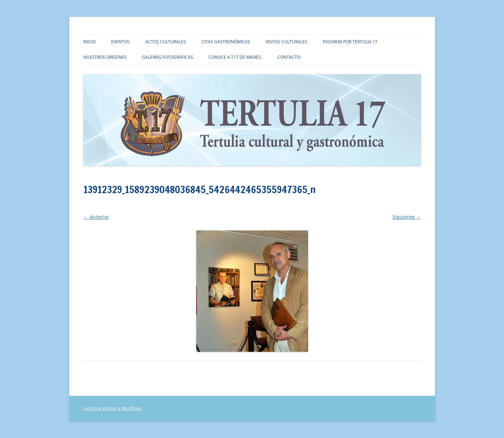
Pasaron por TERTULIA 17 (350, 42)
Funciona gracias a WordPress (113, 408)
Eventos (120, 42)
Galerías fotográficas (168, 57)
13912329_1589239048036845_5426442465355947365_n (222, 208)
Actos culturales (166, 42)
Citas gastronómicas (226, 42)
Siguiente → (407, 217)
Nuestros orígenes (105, 57)
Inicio (90, 42)
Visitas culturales (286, 42)
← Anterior (96, 217)
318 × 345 (147, 208)
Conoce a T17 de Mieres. (235, 57)
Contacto (289, 57)
